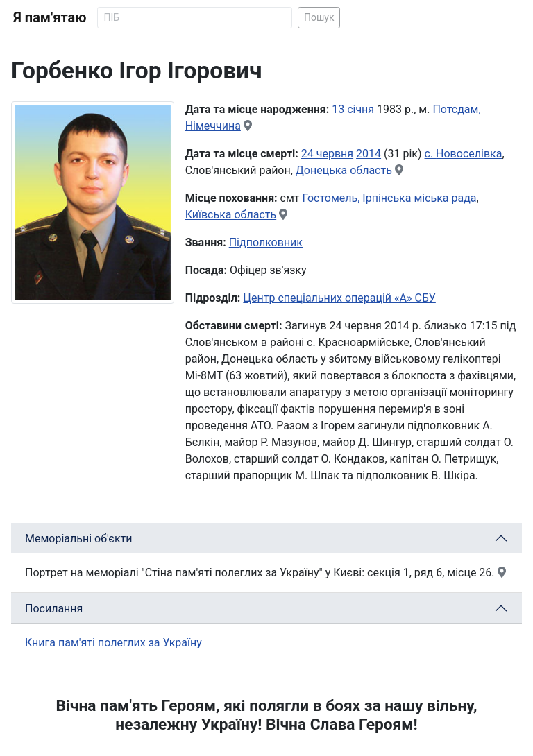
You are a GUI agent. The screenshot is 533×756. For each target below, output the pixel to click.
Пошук (319, 17)
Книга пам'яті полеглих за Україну (113, 643)
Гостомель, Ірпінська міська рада (389, 198)
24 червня (327, 154)
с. (431, 154)
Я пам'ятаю (50, 17)
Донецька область (344, 170)
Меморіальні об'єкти (79, 539)
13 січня (353, 109)
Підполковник (266, 242)
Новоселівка (469, 154)
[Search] (195, 18)
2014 (369, 154)
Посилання (54, 609)
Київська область (231, 215)
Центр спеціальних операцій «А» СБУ (339, 298)
